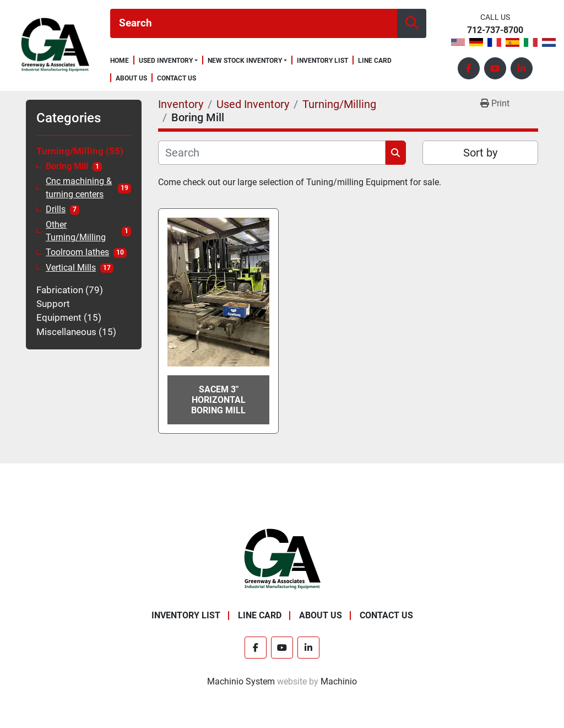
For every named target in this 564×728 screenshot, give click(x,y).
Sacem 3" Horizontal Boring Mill (218, 400)
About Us (131, 79)
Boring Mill (67, 166)
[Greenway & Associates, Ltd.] (282, 559)
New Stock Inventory (245, 61)
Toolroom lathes (77, 252)
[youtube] (495, 68)
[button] (168, 61)
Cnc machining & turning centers (79, 188)
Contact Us (177, 79)
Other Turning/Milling (76, 231)
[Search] (254, 23)
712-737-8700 (495, 31)
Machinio (339, 681)
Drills (56, 209)
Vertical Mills (71, 268)
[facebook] (469, 68)
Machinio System (241, 681)
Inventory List (322, 61)
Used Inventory (166, 61)
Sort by (480, 153)
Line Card (375, 61)
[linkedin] (522, 68)
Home (120, 61)
